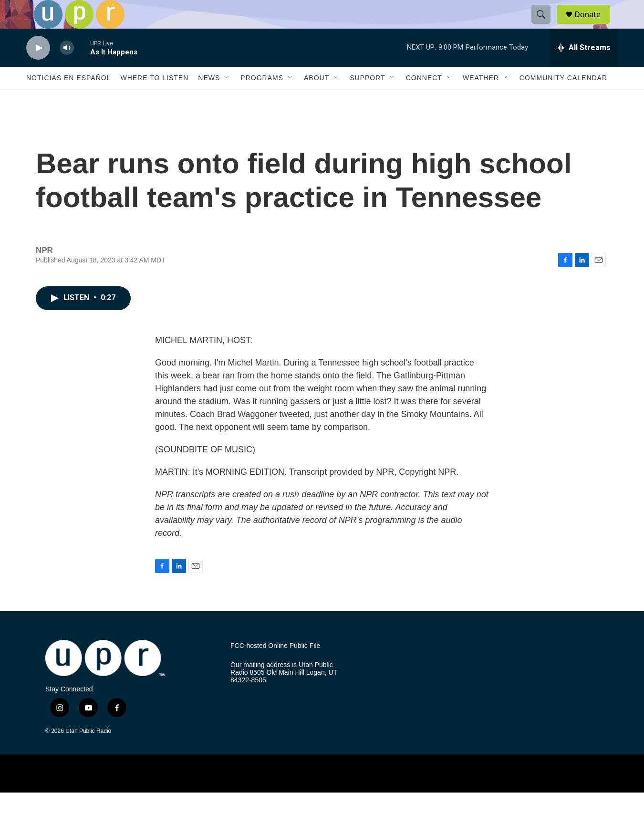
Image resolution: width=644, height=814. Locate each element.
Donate (593, 25)
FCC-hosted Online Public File (275, 667)
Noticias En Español (68, 99)
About (317, 99)
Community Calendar (563, 99)
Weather (481, 99)
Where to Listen (154, 99)
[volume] (67, 69)
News (209, 99)
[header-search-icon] (545, 25)
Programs (262, 99)
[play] (38, 69)
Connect (424, 99)
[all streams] (584, 69)
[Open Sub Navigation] (227, 99)
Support (367, 99)
